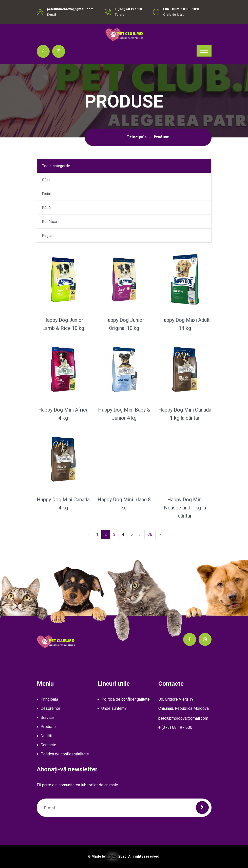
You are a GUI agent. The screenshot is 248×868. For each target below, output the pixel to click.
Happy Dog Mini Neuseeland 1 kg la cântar (185, 508)
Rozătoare (51, 222)
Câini (46, 180)
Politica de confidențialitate (65, 754)
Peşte (47, 236)
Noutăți (47, 736)
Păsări (47, 208)
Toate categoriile (56, 166)
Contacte (48, 745)
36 (152, 534)
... (141, 534)
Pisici (46, 194)
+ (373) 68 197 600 (128, 9)
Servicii (47, 718)
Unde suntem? (114, 708)
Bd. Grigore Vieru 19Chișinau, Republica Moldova (184, 704)
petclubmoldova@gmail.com (70, 9)
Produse (48, 727)
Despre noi (50, 708)
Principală (137, 137)
